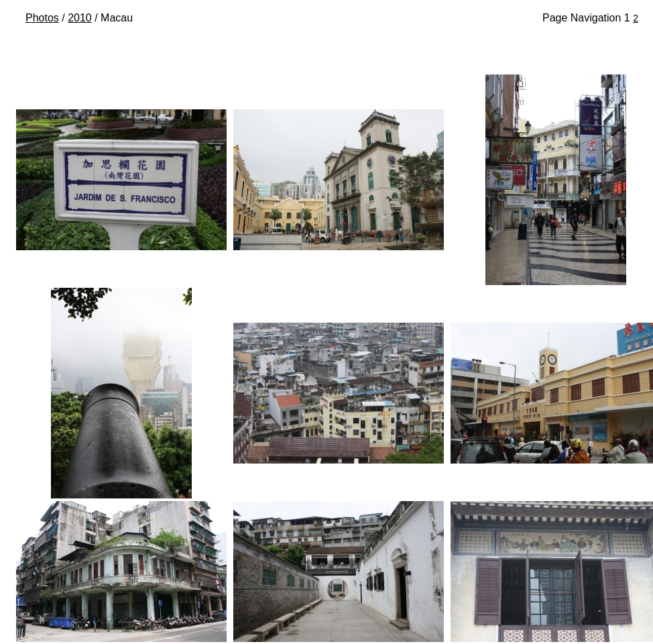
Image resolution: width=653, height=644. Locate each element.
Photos (42, 18)
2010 (80, 18)
